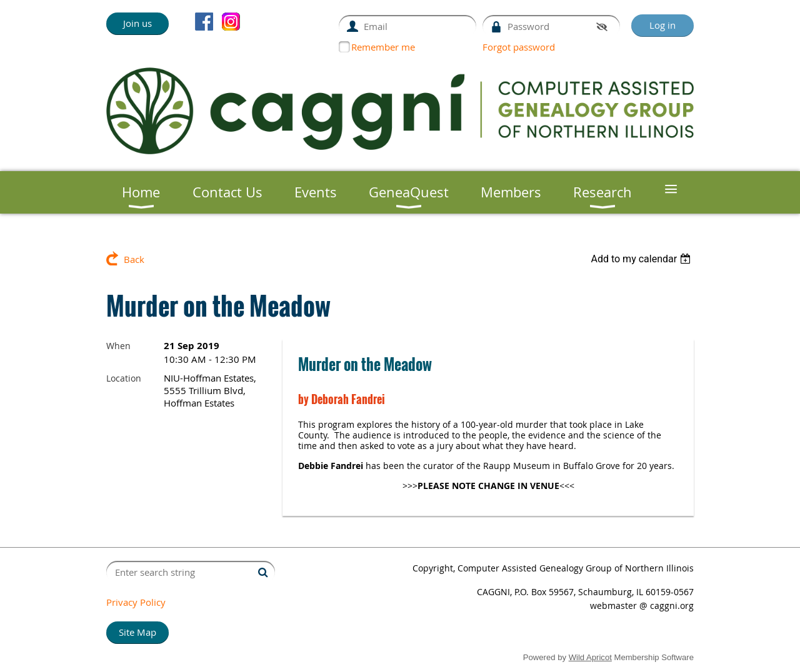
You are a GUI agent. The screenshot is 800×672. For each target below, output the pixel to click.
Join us (137, 23)
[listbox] (642, 259)
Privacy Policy (136, 602)
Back (134, 259)
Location (124, 378)
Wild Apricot (590, 657)
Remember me (383, 47)
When (118, 346)
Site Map (137, 632)
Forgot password (519, 47)
